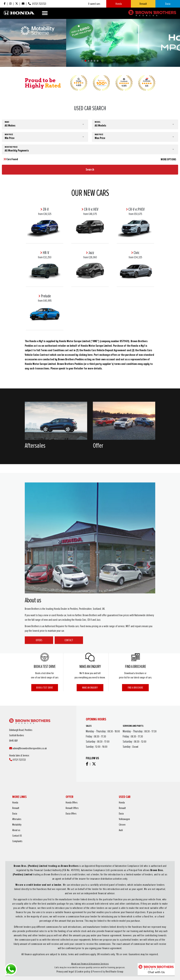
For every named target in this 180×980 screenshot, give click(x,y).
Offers (39, 788)
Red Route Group (99, 939)
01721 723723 (32, 748)
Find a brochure (135, 678)
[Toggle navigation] (45, 13)
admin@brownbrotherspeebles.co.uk (36, 744)
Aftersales (64, 819)
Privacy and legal (80, 939)
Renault (143, 4)
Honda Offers (85, 813)
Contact (69, 788)
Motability (64, 822)
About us (64, 824)
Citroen (105, 822)
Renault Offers (85, 815)
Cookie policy (87, 939)
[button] (82, 61)
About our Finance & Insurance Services (90, 936)
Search (90, 169)
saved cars (94, 4)
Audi (104, 824)
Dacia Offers (85, 817)
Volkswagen (106, 819)
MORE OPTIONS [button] (168, 159)
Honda (119, 4)
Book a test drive (45, 678)
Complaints (64, 828)
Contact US (64, 826)
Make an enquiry (90, 678)
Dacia (168, 4)
